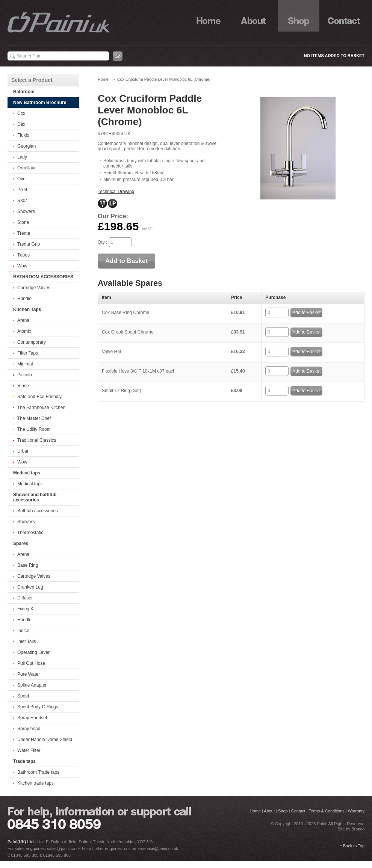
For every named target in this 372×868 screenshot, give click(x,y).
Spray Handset (32, 718)
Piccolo (25, 375)
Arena (23, 320)
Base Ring (28, 565)
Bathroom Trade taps (38, 772)
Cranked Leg (30, 587)
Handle (24, 299)
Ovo (21, 179)
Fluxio (23, 135)
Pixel (22, 190)
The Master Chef (34, 418)
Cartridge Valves (34, 288)
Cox (21, 113)
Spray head (29, 729)
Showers (26, 211)
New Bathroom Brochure (40, 103)
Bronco (358, 829)
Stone (23, 222)
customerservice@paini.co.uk (151, 848)
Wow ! (23, 266)
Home (103, 79)
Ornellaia (26, 168)
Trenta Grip (29, 244)
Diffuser (25, 598)
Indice (23, 631)
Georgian (26, 146)
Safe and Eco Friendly (39, 397)
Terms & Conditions (326, 811)
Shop (299, 16)
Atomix (24, 331)
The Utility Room (34, 429)
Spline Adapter (32, 685)
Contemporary (32, 342)
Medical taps (30, 484)
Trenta (24, 233)
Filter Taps (28, 353)
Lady (22, 157)
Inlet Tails (27, 642)
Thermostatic (30, 533)
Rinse (23, 386)
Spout (23, 696)
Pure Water (29, 674)
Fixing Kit (26, 609)
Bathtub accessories (38, 511)
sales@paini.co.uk (64, 848)
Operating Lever (33, 652)
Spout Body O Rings (38, 707)
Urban (23, 451)
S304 (23, 201)
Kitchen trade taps (36, 783)
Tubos (23, 255)
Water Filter (29, 750)
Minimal (25, 364)
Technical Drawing (116, 192)
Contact (344, 16)
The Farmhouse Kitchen (41, 408)
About (254, 16)
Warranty (356, 811)
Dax (21, 124)
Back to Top (354, 846)
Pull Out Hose (31, 663)
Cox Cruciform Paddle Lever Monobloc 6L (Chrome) (164, 79)
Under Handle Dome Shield (45, 740)
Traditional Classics (37, 440)
